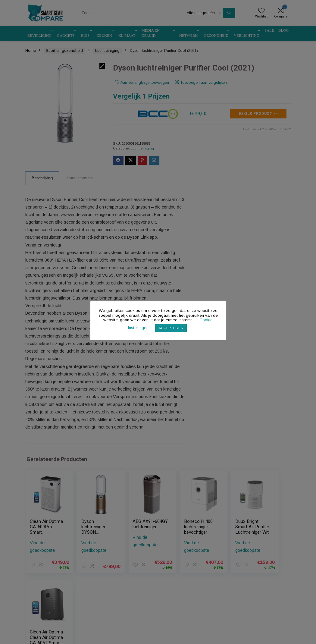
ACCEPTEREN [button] (171, 328)
